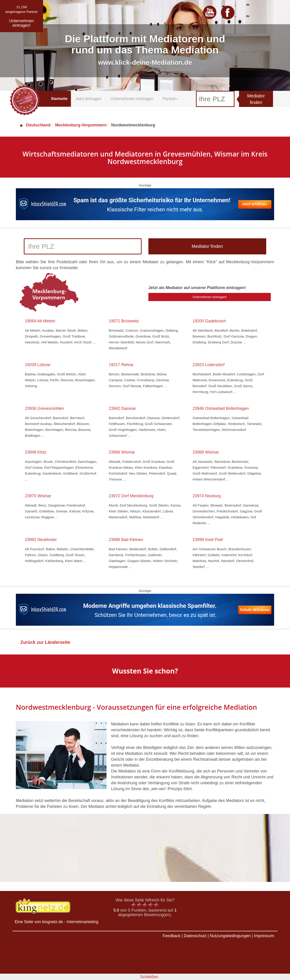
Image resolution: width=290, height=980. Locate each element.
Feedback (172, 936)
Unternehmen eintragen (132, 99)
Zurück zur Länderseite (45, 642)
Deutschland (35, 125)
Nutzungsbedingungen (230, 936)
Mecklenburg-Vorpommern (81, 125)
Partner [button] (170, 99)
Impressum (264, 936)
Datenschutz (195, 936)
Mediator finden (256, 99)
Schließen (149, 977)
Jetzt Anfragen (88, 99)
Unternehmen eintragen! (210, 297)
